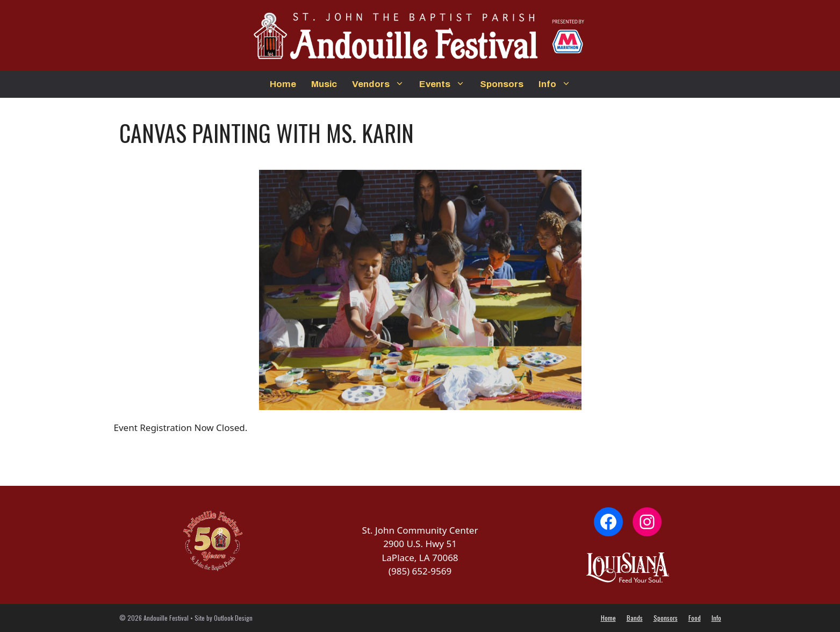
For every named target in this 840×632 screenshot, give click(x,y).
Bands (635, 618)
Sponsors (502, 84)
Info (558, 84)
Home (283, 84)
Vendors (382, 84)
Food (695, 618)
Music (324, 84)
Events (446, 84)
